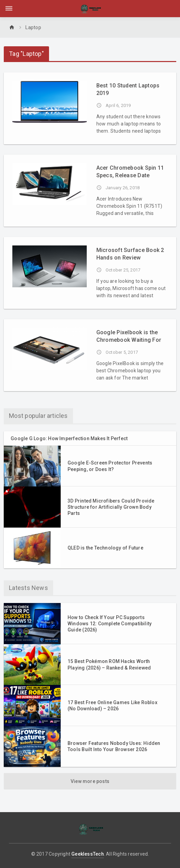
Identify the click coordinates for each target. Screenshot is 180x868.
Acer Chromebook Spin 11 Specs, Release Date (130, 172)
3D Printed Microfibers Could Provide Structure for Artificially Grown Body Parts (111, 507)
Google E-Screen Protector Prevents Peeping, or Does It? (110, 466)
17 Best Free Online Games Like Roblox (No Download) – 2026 (112, 706)
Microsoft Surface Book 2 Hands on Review (130, 254)
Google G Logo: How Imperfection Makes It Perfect (69, 438)
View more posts (90, 781)
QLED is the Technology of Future (105, 548)
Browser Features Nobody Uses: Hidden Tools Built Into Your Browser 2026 (114, 746)
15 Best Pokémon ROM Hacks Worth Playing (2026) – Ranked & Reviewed (109, 664)
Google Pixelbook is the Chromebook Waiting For (129, 336)
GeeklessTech (88, 854)
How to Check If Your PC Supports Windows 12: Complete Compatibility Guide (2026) (110, 624)
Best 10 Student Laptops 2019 (128, 89)
